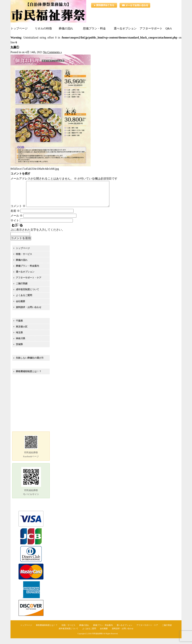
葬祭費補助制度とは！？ (29, 377)
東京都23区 (22, 332)
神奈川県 (20, 344)
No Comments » (53, 52)
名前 (15, 216)
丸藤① (15, 47)
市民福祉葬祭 (97, 639)
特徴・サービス (24, 260)
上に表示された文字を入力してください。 (38, 235)
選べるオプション (25, 277)
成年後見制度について (27, 295)
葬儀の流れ (22, 266)
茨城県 (19, 350)
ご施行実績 (22, 289)
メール (17, 221)
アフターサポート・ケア (29, 283)
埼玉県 (19, 338)
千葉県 (19, 326)
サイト (15, 226)
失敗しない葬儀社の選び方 (30, 364)
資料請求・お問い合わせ (29, 313)
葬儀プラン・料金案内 (27, 272)
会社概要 (20, 307)
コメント (18, 212)
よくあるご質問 (24, 301)
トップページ (23, 254)
